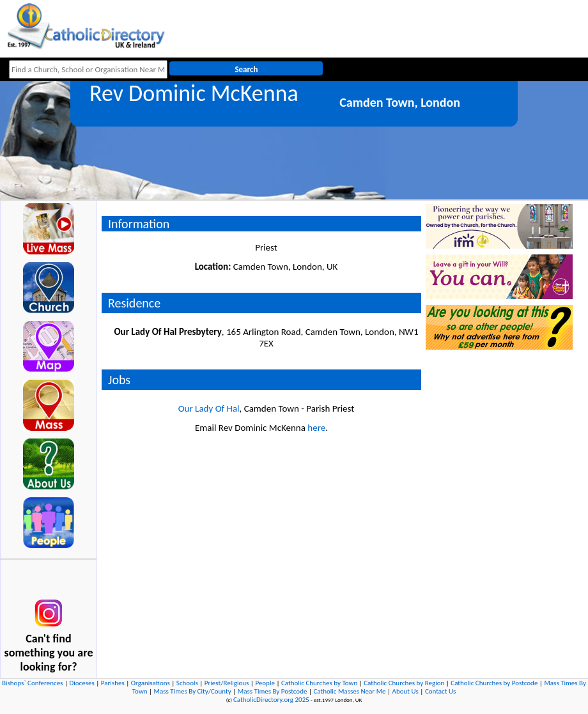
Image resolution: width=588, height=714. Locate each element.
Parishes (113, 683)
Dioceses (81, 683)
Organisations (151, 683)
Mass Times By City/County (193, 691)
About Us (406, 691)
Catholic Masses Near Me (349, 691)
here (316, 428)
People (265, 683)
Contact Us (440, 691)
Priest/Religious (227, 683)
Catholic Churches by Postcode (494, 683)
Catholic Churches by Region (404, 683)
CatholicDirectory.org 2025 (271, 700)
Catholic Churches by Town (319, 683)
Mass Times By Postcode (273, 691)
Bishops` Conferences (32, 683)
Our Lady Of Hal (209, 408)
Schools (187, 683)
